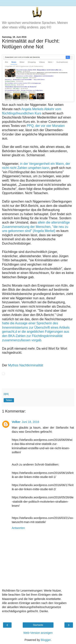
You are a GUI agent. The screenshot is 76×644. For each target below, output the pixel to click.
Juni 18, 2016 (30, 422)
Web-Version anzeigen (38, 633)
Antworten (18, 528)
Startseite (38, 625)
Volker (16, 422)
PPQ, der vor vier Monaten (46, 126)
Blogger (46, 640)
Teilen (9, 400)
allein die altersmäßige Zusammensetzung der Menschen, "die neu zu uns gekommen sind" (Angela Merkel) (36, 227)
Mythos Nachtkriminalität (26, 365)
